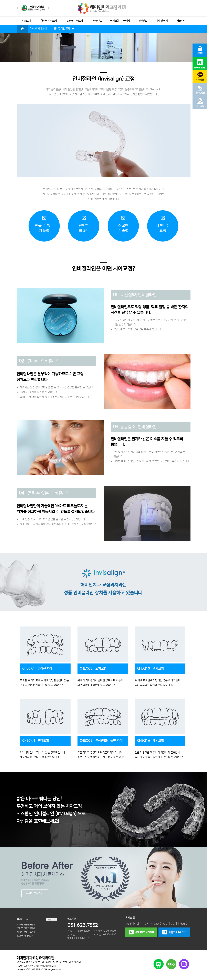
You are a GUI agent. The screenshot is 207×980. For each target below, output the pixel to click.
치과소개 (26, 21)
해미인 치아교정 (49, 21)
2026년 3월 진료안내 (26, 928)
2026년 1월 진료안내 (26, 936)
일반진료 (143, 21)
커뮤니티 (181, 21)
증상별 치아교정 (75, 21)
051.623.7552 (83, 925)
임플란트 (97, 21)
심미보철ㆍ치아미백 (120, 21)
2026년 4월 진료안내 (26, 924)
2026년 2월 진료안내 (26, 932)
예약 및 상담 (162, 21)
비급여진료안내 (75, 962)
